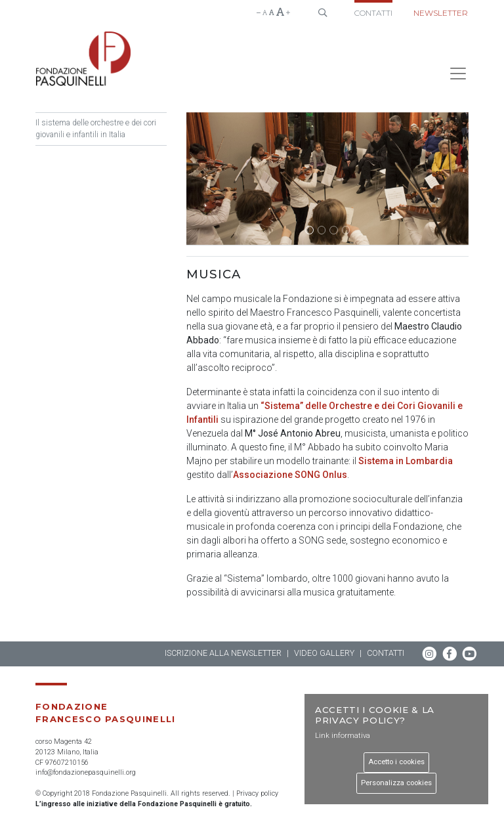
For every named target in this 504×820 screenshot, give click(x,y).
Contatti (373, 13)
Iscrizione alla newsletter (223, 653)
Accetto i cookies (396, 762)
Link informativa (343, 736)
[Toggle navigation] (454, 74)
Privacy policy (257, 793)
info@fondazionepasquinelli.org (86, 772)
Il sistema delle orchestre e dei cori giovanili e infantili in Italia (96, 129)
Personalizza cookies (396, 783)
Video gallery (324, 653)
